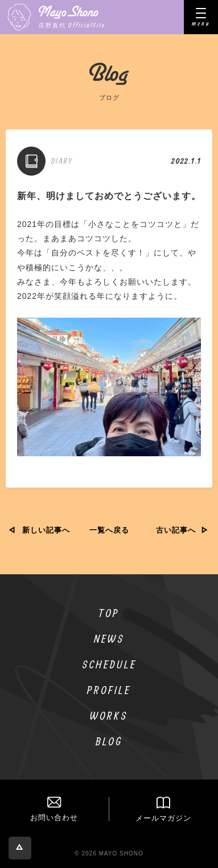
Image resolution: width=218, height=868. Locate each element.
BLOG (109, 741)
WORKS (109, 715)
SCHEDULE (109, 664)
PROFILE (109, 690)
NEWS (109, 638)
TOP (109, 613)
